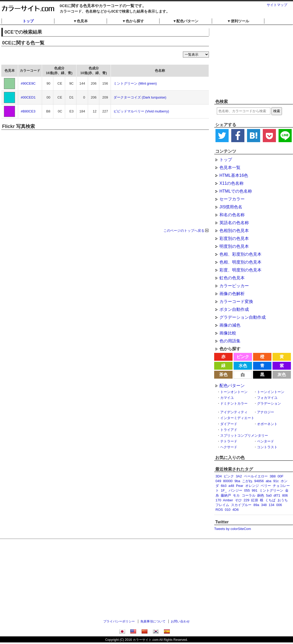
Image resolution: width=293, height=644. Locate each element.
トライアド (229, 430)
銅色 (261, 495)
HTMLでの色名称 (236, 191)
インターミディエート (237, 418)
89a (256, 505)
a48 (231, 486)
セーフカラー (232, 199)
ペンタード (266, 441)
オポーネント (267, 424)
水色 (243, 366)
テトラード (229, 441)
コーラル (249, 495)
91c (276, 481)
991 (255, 490)
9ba (237, 481)
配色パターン (232, 386)
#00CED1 (28, 97)
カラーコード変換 (236, 302)
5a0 (269, 495)
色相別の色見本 (234, 231)
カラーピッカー (234, 286)
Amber (228, 500)
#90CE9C (28, 83)
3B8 (273, 476)
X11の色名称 (232, 183)
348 (264, 505)
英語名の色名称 (234, 223)
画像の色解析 (232, 294)
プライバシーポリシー (119, 621)
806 (285, 495)
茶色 (223, 375)
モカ (236, 495)
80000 (228, 481)
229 (246, 500)
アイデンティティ (234, 412)
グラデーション (269, 403)
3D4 (219, 476)
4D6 (235, 510)
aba (269, 481)
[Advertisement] (147, 580)
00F (280, 476)
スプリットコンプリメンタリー (244, 436)
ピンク (243, 357)
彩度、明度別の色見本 (240, 270)
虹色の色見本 (232, 278)
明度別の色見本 (234, 246)
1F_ (224, 490)
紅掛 (255, 500)
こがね (247, 481)
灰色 (282, 375)
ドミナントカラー (234, 403)
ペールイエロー (256, 476)
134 (271, 505)
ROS (219, 510)
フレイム (222, 505)
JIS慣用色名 (231, 207)
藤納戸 (226, 495)
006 (279, 505)
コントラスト (267, 447)
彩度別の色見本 (234, 238)
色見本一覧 (230, 168)
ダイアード (229, 424)
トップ (28, 21)
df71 (277, 495)
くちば (270, 500)
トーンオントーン (234, 392)
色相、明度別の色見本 (240, 262)
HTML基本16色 (234, 175)
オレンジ (252, 486)
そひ (238, 500)
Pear (240, 486)
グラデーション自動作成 (243, 317)
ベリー (266, 486)
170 (218, 500)
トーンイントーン (271, 392)
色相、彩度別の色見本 (240, 254)
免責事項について (153, 621)
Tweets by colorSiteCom (233, 529)
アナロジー (266, 412)
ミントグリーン (271, 490)
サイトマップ (277, 5)
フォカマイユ (267, 398)
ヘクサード (229, 447)
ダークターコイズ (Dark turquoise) (140, 97)
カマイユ (227, 398)
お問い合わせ (180, 621)
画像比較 (228, 333)
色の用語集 (230, 341)
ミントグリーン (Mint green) (135, 83)
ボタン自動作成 (234, 309)
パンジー (235, 490)
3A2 (239, 476)
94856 (259, 481)
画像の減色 (230, 325)
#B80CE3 (28, 111)
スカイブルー (241, 505)
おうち (283, 500)
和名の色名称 (232, 215)
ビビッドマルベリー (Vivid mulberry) (141, 111)
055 (247, 490)
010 (228, 510)
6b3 (224, 486)
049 (218, 481)
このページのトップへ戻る (184, 231)
